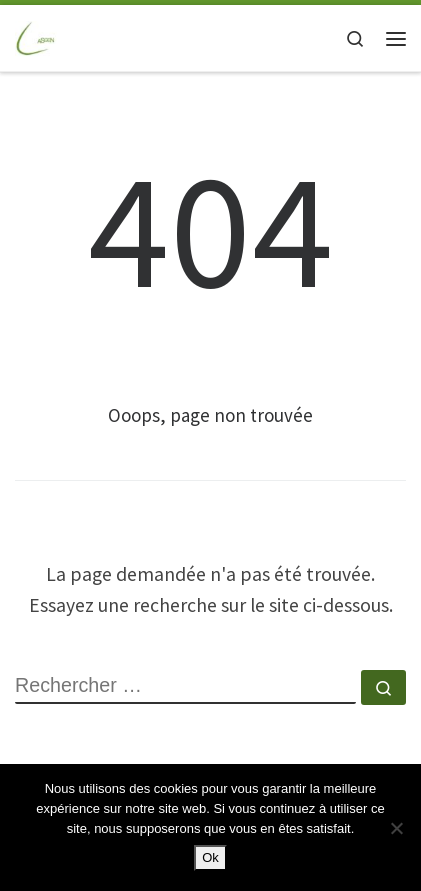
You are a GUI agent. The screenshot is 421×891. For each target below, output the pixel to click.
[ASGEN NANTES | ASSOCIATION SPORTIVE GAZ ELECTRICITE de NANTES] (36, 36)
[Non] (396, 828)
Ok (210, 857)
